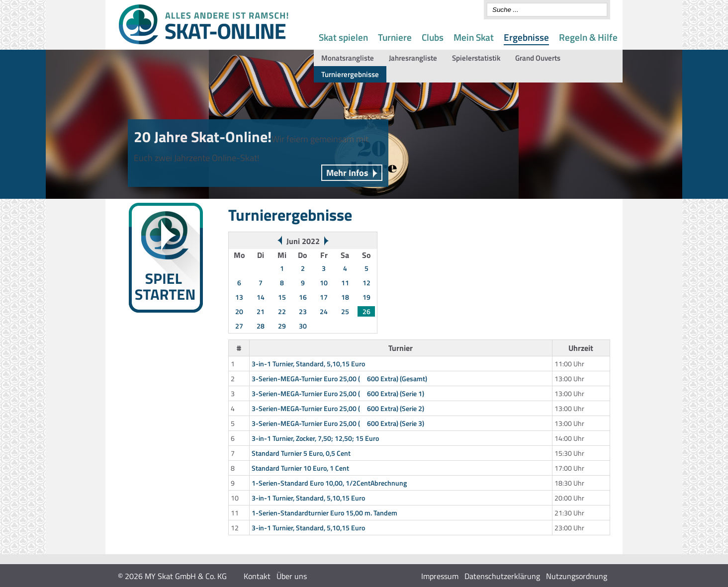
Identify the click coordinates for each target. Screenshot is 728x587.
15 (282, 297)
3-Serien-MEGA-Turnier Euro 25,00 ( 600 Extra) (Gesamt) (339, 378)
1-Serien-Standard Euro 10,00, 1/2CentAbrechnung (329, 483)
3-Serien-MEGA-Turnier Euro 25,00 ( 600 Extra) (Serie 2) (338, 408)
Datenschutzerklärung (502, 576)
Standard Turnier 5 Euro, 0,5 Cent (301, 453)
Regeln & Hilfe (588, 37)
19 (366, 297)
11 (345, 283)
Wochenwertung (147, 353)
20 (239, 311)
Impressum (440, 576)
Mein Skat (474, 37)
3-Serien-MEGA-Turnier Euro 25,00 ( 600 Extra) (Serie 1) (338, 393)
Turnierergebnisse (350, 74)
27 (239, 326)
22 (282, 311)
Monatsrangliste (348, 58)
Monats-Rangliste (149, 365)
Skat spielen (343, 37)
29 (282, 326)
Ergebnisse (526, 37)
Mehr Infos (347, 173)
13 (239, 297)
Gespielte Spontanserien (159, 377)
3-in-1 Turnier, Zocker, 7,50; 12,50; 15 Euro (315, 438)
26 (366, 311)
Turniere (395, 37)
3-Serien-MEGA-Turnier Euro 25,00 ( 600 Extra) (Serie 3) (338, 423)
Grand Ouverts (538, 58)
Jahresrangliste (413, 58)
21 (261, 311)
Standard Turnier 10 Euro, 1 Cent (300, 468)
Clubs (433, 37)
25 (345, 311)
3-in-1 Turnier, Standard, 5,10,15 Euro (308, 364)
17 (324, 297)
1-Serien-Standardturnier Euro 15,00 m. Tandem (324, 513)
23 (303, 311)
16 (303, 297)
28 (261, 326)
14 (261, 297)
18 (345, 297)
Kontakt (257, 576)
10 (324, 283)
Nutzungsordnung (577, 576)
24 (324, 311)
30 (303, 326)
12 (366, 283)
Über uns (292, 576)
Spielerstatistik (476, 58)
